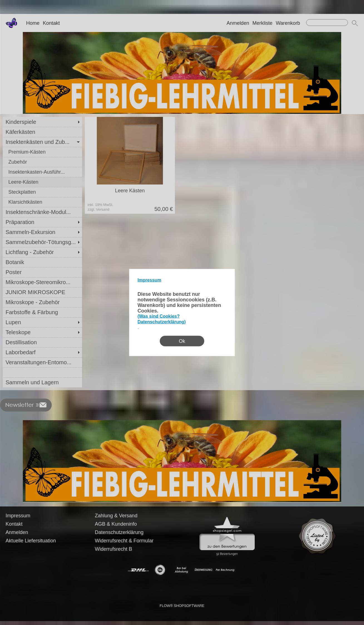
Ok (182, 341)
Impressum (149, 280)
